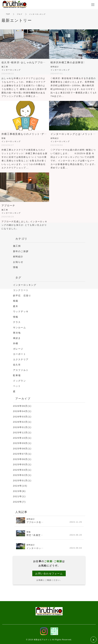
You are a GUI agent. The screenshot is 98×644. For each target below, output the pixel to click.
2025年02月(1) (22, 475)
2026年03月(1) (22, 416)
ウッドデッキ (21, 311)
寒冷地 (17, 333)
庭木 (16, 306)
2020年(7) (19, 502)
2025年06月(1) (22, 459)
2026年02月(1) (22, 422)
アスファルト (21, 370)
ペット (17, 386)
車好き (17, 338)
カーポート (20, 354)
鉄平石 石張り (22, 295)
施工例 (17, 246)
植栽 (16, 301)
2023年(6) (19, 491)
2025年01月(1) (22, 480)
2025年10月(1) (22, 438)
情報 (16, 267)
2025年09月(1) (22, 443)
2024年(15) (20, 486)
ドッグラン (20, 381)
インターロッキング (25, 285)
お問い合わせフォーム (49, 573)
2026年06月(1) (22, 406)
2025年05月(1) (22, 464)
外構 (16, 343)
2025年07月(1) (22, 454)
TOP (8, 14)
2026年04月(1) (22, 411)
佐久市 (17, 365)
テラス (17, 322)
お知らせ (18, 262)
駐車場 (17, 375)
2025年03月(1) (22, 470)
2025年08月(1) (22, 448)
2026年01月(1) (22, 427)
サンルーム (20, 327)
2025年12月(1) (22, 432)
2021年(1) (19, 496)
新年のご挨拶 (21, 251)
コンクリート (21, 290)
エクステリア (21, 359)
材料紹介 (18, 256)
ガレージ (18, 349)
